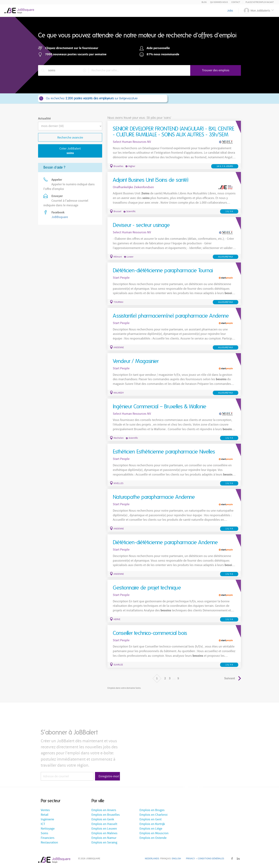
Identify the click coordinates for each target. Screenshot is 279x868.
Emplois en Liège (151, 829)
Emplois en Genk (103, 819)
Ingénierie (47, 819)
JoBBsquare (60, 217)
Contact (236, 2)
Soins (44, 833)
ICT (43, 824)
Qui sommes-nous (219, 2)
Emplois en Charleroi (153, 815)
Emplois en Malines (104, 833)
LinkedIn (238, 858)
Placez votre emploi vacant (260, 2)
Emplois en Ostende (153, 838)
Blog (204, 2)
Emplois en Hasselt (104, 824)
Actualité (44, 119)
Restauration (49, 842)
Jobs (230, 11)
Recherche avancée (70, 138)
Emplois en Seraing (104, 842)
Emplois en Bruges (152, 810)
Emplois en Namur (104, 838)
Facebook (232, 858)
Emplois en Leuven (104, 829)
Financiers (48, 838)
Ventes (45, 810)
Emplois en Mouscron (154, 833)
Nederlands (152, 859)
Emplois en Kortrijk (152, 824)
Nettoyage (48, 829)
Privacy (190, 859)
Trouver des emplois (216, 70)
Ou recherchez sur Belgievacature (102, 99)
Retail (45, 815)
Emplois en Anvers (104, 810)
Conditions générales (211, 859)
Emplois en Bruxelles (106, 815)
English (176, 859)
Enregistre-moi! (109, 776)
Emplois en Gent (151, 819)
